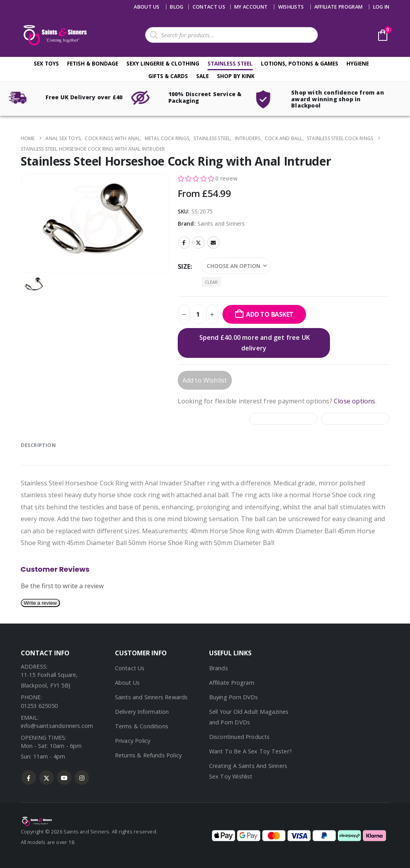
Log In (381, 7)
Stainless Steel (230, 63)
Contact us (209, 7)
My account (251, 7)
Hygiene (358, 63)
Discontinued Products (240, 737)
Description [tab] (38, 445)
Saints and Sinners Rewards (151, 697)
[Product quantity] (198, 314)
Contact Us (130, 668)
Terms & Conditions (142, 726)
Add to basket (270, 314)
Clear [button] (211, 282)
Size (184, 266)
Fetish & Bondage (93, 63)
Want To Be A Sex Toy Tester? (251, 751)
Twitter (199, 243)
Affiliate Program (338, 7)
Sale (202, 76)
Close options (355, 401)
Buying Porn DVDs (234, 697)
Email (213, 243)
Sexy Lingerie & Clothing (163, 63)
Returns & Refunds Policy (149, 755)
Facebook (184, 243)
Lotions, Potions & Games (300, 63)
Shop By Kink (236, 76)
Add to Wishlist (205, 380)
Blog (177, 7)
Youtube (64, 778)
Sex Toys (46, 63)
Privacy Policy (133, 741)
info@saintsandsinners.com (57, 726)
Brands (219, 668)
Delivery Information (142, 712)
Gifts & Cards (168, 76)
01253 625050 (39, 706)
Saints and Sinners (221, 223)
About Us (147, 7)
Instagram (82, 778)
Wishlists (291, 7)
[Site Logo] (54, 35)
